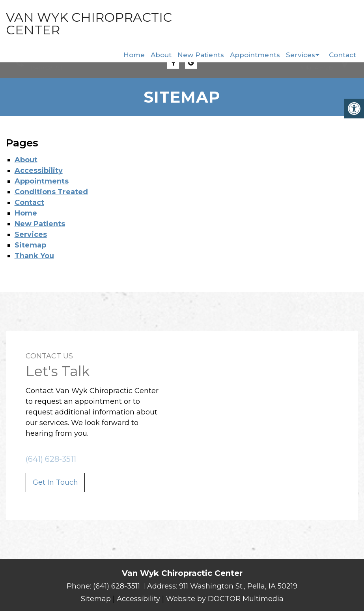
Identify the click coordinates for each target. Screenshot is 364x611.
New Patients (201, 55)
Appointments (255, 55)
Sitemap (30, 245)
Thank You (34, 256)
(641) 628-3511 (47, 67)
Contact (343, 55)
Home (134, 55)
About (161, 55)
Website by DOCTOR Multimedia (225, 599)
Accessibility (39, 171)
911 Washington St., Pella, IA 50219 (238, 586)
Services (301, 55)
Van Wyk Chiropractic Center (56, 24)
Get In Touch (55, 482)
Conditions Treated (51, 192)
